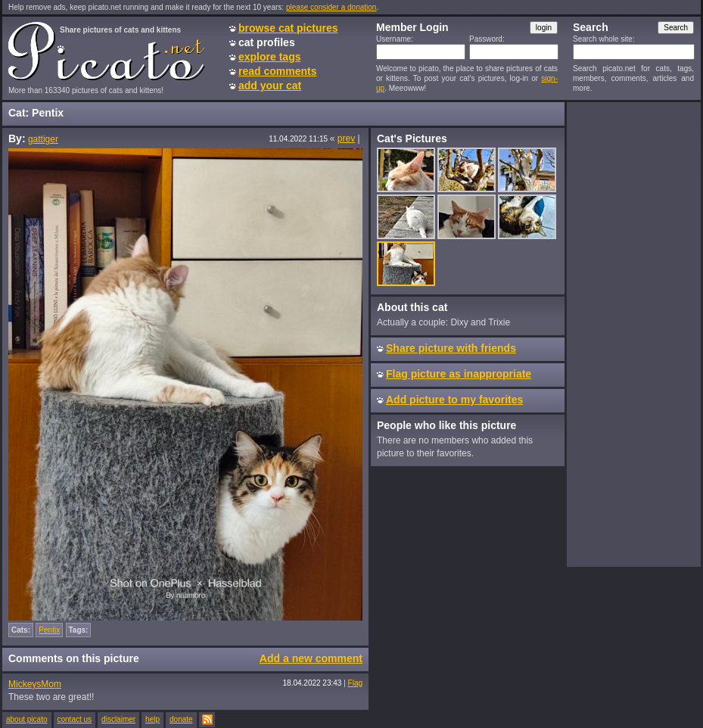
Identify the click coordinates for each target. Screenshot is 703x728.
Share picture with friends (451, 348)
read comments (277, 71)
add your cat (270, 86)
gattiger (43, 139)
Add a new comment (311, 658)
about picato (27, 719)
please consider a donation (331, 7)
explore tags (269, 57)
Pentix (49, 630)
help (152, 719)
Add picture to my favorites (454, 400)
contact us (75, 719)
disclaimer (118, 719)
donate (181, 719)
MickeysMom (35, 684)
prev (346, 138)
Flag (355, 683)
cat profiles (267, 42)
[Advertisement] (633, 334)
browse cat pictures (288, 28)
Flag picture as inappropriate (459, 374)
